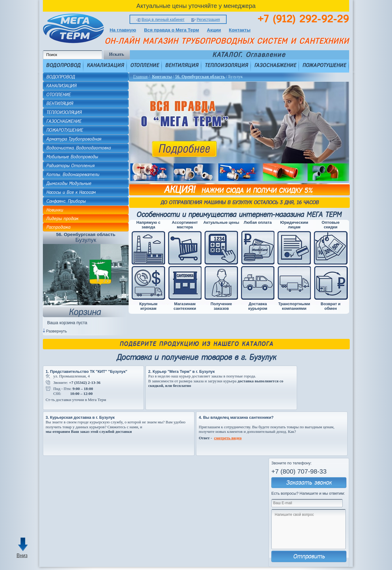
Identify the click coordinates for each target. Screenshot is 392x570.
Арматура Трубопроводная (74, 139)
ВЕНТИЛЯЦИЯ (182, 65)
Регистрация (208, 19)
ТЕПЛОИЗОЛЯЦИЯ (226, 65)
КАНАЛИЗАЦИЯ (105, 65)
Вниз (22, 555)
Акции (214, 30)
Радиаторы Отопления (70, 166)
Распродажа (58, 227)
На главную (123, 30)
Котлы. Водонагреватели (73, 174)
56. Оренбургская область (200, 77)
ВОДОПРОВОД (63, 65)
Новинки (55, 210)
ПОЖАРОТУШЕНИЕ (324, 65)
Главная (140, 77)
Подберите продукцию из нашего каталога (196, 344)
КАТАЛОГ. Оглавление (249, 55)
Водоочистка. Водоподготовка (78, 148)
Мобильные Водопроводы (72, 157)
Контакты (240, 30)
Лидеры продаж (62, 219)
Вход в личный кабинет (163, 19)
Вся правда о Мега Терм (171, 30)
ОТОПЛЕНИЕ (145, 65)
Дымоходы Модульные (69, 183)
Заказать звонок (309, 483)
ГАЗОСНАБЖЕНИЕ (275, 65)
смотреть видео (228, 438)
